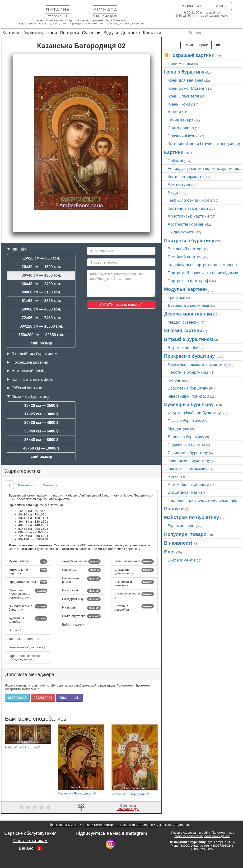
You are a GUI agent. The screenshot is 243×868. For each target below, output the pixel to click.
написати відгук (128, 809)
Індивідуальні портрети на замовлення (204, 265)
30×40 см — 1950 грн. (42, 275)
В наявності (27, 485)
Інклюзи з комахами (186, 469)
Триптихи (176, 297)
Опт (217, 45)
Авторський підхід (29, 371)
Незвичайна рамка (81, 580)
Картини (174, 152)
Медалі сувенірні (184, 322)
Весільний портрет (185, 249)
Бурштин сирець (183, 526)
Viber (221, 6)
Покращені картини (30, 362)
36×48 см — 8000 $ (41, 440)
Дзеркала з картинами (189, 305)
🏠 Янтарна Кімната (64, 825)
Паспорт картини (135, 596)
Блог (170, 552)
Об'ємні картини (27, 388)
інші (76, 698)
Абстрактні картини (186, 224)
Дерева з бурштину (186, 437)
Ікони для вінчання (185, 80)
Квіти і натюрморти (186, 176)
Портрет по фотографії (189, 281)
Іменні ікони (179, 104)
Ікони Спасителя (183, 96)
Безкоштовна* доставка (27, 647)
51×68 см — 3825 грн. (42, 301)
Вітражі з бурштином (189, 339)
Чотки (173, 476)
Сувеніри (91, 33)
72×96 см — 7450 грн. (42, 318)
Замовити (50, 485)
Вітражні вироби (183, 348)
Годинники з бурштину (189, 460)
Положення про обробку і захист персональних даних (204, 834)
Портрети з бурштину (189, 241)
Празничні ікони (183, 136)
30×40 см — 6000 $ (41, 431)
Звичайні (20, 249)
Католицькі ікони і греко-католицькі (201, 144)
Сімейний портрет (185, 257)
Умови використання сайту (190, 833)
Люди (173, 192)
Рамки (188, 45)
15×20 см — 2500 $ (41, 406)
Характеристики (23, 471)
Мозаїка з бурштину (30, 396)
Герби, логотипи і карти (190, 200)
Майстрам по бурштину (192, 517)
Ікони (52, 33)
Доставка (131, 33)
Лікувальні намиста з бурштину (197, 364)
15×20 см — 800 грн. (41, 258)
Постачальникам (30, 841)
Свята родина (181, 128)
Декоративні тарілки (188, 314)
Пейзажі (175, 161)
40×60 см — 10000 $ (41, 448)
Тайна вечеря (180, 120)
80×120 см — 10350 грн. (41, 326)
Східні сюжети (181, 232)
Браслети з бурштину (188, 388)
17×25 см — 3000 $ (41, 414)
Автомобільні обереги (188, 484)
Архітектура (179, 184)
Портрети (69, 33)
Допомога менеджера (30, 674)
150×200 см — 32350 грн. (41, 335)
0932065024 (43, 698)
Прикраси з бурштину (189, 356)
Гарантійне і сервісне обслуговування (24, 658)
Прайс (204, 45)
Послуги (174, 509)
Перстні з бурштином (188, 372)
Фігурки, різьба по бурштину (194, 413)
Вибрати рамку (74, 624)
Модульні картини (185, 289)
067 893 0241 (191, 6)
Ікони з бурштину (184, 72)
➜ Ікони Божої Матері (98, 825)
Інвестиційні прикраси (188, 396)
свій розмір (41, 343)
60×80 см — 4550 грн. (42, 309)
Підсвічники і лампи (186, 445)
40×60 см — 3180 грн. (42, 292)
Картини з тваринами (188, 208)
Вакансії (30, 848)
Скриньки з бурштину (188, 453)
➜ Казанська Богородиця (135, 825)
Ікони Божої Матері (186, 88)
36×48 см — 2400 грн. (42, 284)
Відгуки (111, 33)
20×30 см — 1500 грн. (42, 267)
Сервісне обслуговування (30, 833)
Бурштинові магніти (186, 492)
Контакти (152, 33)
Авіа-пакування (135, 562)
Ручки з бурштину (184, 421)
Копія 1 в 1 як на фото (33, 379)
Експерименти (181, 560)
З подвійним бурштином (35, 354)
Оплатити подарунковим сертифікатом (28, 594)
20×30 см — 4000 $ (41, 423)
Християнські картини (188, 216)
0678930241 (17, 698)
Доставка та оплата (24, 639)
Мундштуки (178, 429)
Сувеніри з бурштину (189, 404)
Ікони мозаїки (180, 64)
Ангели (174, 112)
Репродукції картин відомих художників (205, 168)
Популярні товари (185, 534)
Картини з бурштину (23, 33)
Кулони (174, 380)
